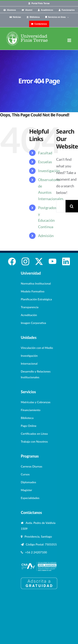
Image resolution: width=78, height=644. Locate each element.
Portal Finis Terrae (40, 3)
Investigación (49, 171)
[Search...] (61, 206)
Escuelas (45, 162)
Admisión (46, 236)
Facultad (45, 153)
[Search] (72, 206)
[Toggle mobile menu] (70, 40)
